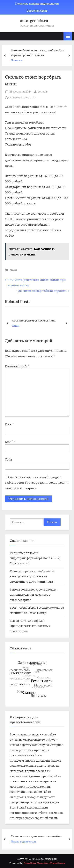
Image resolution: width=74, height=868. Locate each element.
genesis (43, 91)
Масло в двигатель (25, 841)
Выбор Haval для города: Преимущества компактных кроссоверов (30, 626)
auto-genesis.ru (34, 21)
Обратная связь (37, 11)
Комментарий (17, 366)
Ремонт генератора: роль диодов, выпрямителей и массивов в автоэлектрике (33, 595)
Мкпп (13, 270)
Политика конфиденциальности (37, 4)
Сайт (9, 459)
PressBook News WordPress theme (44, 863)
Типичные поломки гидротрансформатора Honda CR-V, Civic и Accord (35, 558)
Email (10, 442)
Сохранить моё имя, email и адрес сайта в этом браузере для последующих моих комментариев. (37, 483)
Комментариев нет (22, 98)
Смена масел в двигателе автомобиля (38, 836)
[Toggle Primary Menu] (68, 36)
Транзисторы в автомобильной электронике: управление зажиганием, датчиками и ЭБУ (32, 576)
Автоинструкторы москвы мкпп (34, 320)
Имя (9, 424)
